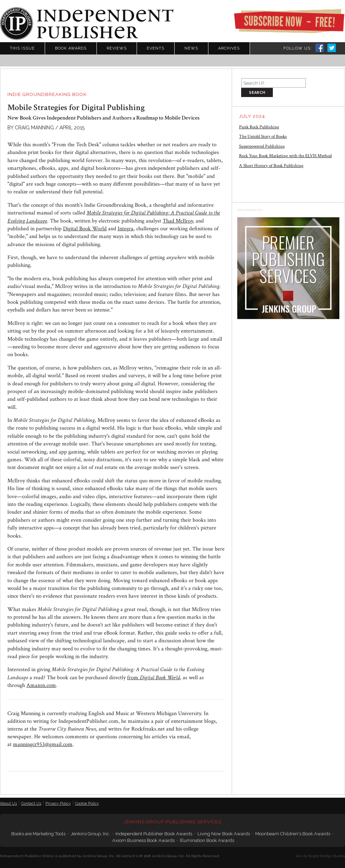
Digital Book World (85, 229)
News (191, 48)
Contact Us (31, 803)
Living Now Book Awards (224, 834)
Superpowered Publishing (262, 146)
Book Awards (71, 48)
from (153, 678)
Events (156, 48)
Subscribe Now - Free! (289, 21)
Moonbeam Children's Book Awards (293, 834)
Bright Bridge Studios (327, 856)
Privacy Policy (58, 803)
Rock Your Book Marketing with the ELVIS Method (285, 156)
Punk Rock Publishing (259, 127)
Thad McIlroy (178, 221)
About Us (8, 803)
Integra (126, 229)
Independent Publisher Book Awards (154, 834)
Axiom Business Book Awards (143, 840)
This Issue (22, 48)
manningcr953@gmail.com (43, 744)
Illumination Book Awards (207, 840)
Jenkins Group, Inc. (90, 834)
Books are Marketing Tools (38, 834)
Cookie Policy (87, 803)
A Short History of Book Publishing (271, 166)
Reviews (117, 48)
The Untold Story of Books (263, 137)
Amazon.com (41, 685)
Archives (229, 48)
